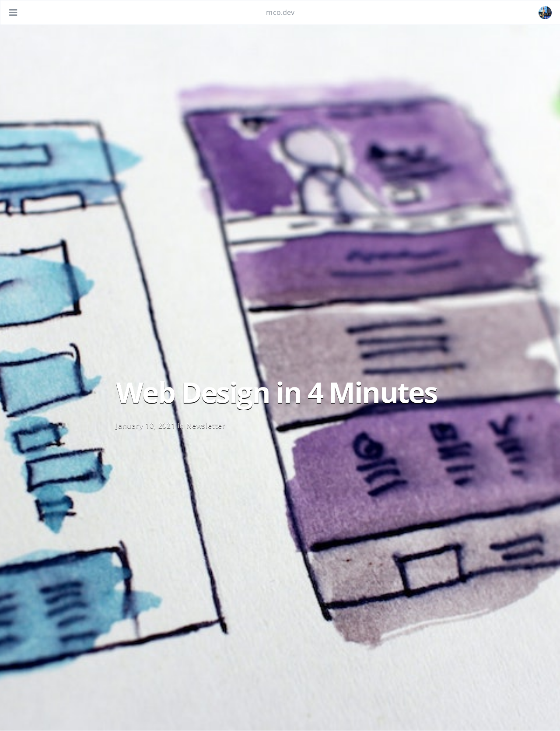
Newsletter (206, 425)
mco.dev (280, 12)
